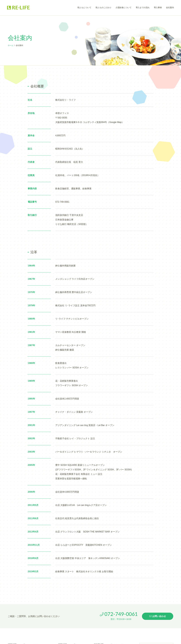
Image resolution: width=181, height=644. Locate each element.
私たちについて (84, 7)
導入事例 (158, 7)
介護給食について (124, 7)
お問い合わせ (158, 616)
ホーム (11, 45)
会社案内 (170, 7)
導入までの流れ (143, 7)
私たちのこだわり (104, 7)
